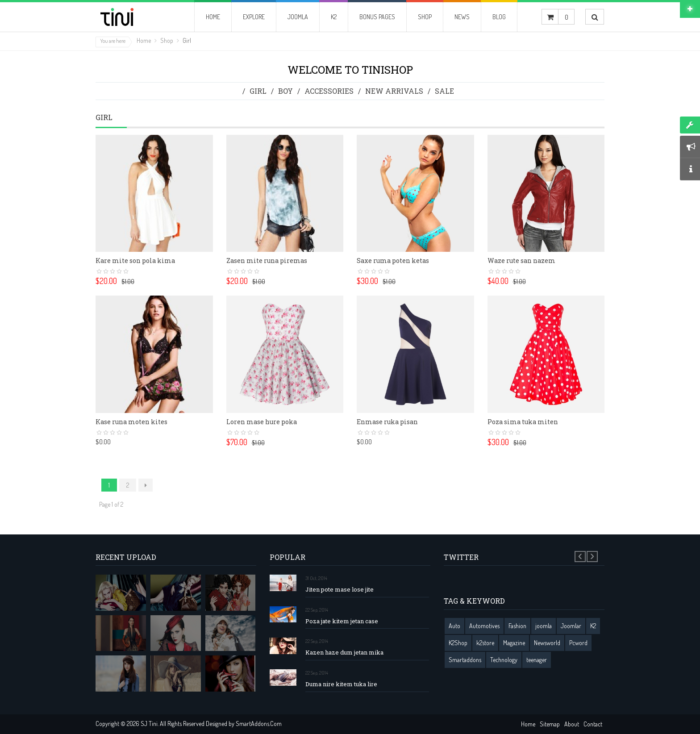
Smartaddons (465, 660)
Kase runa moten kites (131, 422)
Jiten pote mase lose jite (340, 590)
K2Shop (458, 643)
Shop (167, 40)
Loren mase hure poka (262, 422)
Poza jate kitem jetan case (342, 621)
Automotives (484, 626)
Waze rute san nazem (521, 261)
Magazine (514, 643)
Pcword (578, 643)
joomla (544, 626)
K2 (593, 626)
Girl (258, 91)
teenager (537, 660)
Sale (444, 91)
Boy (285, 91)
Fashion (517, 626)
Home (144, 40)
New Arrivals (394, 91)
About (572, 724)
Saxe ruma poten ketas (393, 261)
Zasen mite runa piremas (267, 261)
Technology (504, 660)
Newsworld (547, 643)
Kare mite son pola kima (135, 261)
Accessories (329, 91)
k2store (485, 643)
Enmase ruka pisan (387, 422)
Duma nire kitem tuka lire (341, 684)
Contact (593, 724)
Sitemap (550, 724)
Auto (454, 626)
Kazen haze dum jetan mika (344, 653)
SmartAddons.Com (259, 724)
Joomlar (571, 626)
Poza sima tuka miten (523, 422)
